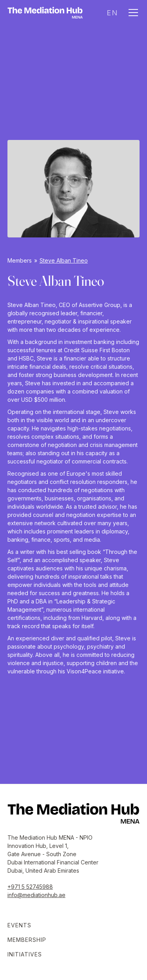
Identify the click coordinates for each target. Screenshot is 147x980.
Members (20, 260)
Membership (27, 940)
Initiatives (25, 954)
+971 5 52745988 (30, 887)
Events (19, 925)
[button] (112, 13)
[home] (45, 13)
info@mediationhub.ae (36, 895)
